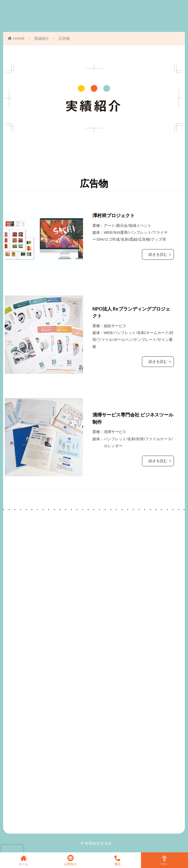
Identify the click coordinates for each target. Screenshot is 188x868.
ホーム (23, 860)
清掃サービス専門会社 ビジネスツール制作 (133, 418)
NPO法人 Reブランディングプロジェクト (131, 312)
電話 (118, 860)
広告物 (64, 38)
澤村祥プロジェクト (114, 215)
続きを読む (158, 254)
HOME (19, 38)
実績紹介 (42, 38)
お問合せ (70, 860)
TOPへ (164, 860)
